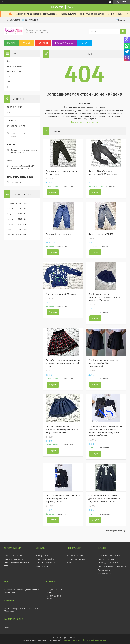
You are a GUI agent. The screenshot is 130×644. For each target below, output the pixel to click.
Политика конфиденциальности (94, 640)
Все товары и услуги (115, 531)
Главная (11, 43)
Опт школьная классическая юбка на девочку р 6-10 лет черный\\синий (63, 498)
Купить (54, 192)
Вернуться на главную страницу (85, 122)
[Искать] (123, 31)
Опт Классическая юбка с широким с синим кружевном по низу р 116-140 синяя (62, 429)
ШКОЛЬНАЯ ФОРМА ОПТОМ (109, 556)
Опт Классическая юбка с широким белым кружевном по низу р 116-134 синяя (104, 297)
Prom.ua (76, 638)
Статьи (9, 82)
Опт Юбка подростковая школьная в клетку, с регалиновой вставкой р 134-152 (63, 363)
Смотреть (72, 7)
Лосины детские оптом (13, 559)
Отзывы (10, 77)
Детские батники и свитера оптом (112, 566)
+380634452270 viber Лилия (46, 563)
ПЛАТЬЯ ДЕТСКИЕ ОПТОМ (108, 563)
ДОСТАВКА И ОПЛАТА (75, 556)
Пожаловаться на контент (72, 640)
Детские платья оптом (13, 556)
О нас (85, 43)
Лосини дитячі (104, 570)
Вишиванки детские (106, 559)
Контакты (43, 43)
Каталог (27, 43)
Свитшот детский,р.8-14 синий (61, 294)
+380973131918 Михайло (45, 559)
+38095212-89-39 (42, 566)
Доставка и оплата (64, 43)
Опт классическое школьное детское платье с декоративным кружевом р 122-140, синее (105, 498)
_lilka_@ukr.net (42, 556)
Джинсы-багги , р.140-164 (58, 234)
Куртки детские (104, 574)
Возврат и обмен (14, 71)
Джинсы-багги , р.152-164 (101, 234)
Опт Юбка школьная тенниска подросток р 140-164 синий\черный (103, 363)
